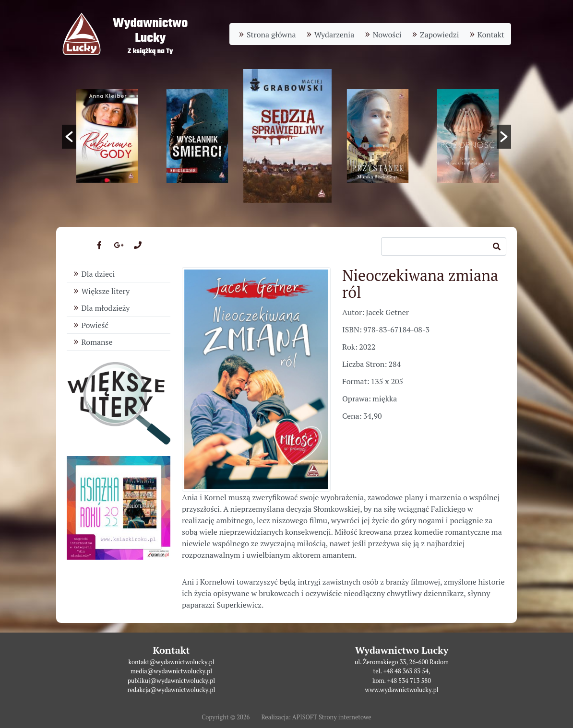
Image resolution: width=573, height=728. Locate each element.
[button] (69, 137)
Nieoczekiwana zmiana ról (420, 284)
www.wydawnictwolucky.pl (401, 690)
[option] (287, 136)
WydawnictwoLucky (150, 31)
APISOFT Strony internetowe (332, 717)
